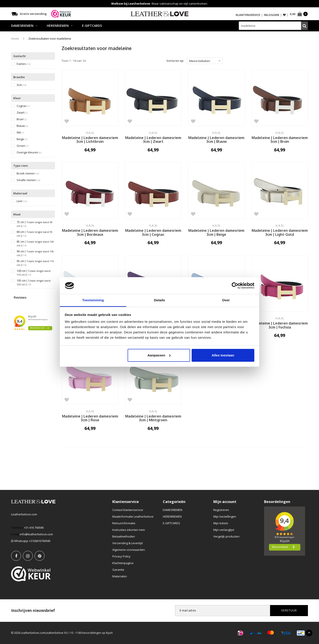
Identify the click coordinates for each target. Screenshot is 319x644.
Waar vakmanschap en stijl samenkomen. (159, 4)
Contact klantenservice (128, 510)
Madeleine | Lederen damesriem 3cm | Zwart (153, 140)
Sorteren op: (175, 61)
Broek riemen (28, 173)
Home (15, 39)
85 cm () (35, 244)
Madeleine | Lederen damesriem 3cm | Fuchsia (280, 325)
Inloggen (271, 15)
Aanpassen (159, 355)
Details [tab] (159, 300)
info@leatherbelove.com (36, 534)
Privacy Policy (121, 556)
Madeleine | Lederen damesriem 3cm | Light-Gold (280, 233)
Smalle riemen (28, 180)
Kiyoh (109, 633)
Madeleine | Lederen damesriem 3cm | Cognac (153, 233)
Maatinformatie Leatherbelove (133, 516)
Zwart (22, 113)
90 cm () (35, 253)
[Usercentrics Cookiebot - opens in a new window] (235, 286)
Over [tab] (226, 300)
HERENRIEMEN (60, 26)
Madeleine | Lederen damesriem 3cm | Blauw (216, 140)
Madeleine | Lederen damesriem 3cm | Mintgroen (153, 418)
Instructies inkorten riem (129, 530)
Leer (22, 201)
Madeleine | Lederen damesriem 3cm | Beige (216, 233)
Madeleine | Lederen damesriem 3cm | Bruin (280, 140)
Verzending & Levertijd (127, 543)
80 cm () (34, 234)
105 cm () (34, 282)
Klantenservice (248, 15)
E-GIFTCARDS (92, 26)
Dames (23, 64)
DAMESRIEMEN (24, 26)
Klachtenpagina (123, 563)
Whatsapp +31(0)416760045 (31, 541)
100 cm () (34, 273)
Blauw (22, 126)
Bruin (22, 119)
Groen (22, 146)
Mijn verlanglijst (224, 530)
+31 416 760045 (34, 528)
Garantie (118, 570)
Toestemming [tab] (93, 300)
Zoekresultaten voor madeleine (50, 39)
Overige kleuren (29, 152)
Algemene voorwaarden (129, 550)
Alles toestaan (223, 355)
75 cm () (34, 224)
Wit (20, 132)
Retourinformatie (124, 523)
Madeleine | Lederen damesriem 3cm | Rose (90, 418)
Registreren (221, 510)
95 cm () (35, 263)
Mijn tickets (221, 523)
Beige (22, 139)
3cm (21, 85)
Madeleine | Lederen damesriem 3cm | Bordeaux (90, 233)
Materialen (120, 576)
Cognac (23, 106)
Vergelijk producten (226, 536)
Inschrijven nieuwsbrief (33, 610)
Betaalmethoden (124, 536)
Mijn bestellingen (225, 516)
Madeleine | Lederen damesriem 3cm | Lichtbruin (90, 140)
